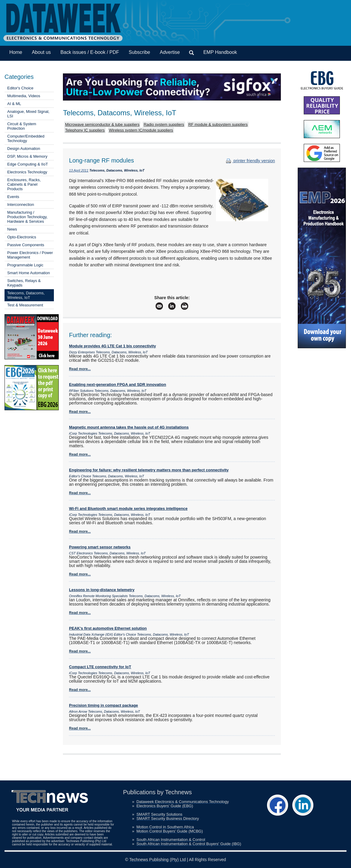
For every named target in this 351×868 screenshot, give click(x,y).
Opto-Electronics (22, 237)
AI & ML (14, 104)
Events (13, 197)
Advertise (170, 52)
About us (41, 52)
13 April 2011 (79, 170)
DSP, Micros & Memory (27, 156)
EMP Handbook (220, 52)
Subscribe (140, 52)
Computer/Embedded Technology (26, 138)
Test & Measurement (25, 305)
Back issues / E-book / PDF (90, 52)
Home (16, 52)
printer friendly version (250, 161)
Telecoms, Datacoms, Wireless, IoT (26, 295)
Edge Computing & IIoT (28, 164)
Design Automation (24, 149)
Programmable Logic (25, 265)
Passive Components (26, 245)
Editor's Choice (20, 88)
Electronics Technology (27, 172)
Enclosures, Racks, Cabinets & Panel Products (24, 184)
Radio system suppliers (164, 124)
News (12, 229)
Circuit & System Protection (22, 126)
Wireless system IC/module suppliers (141, 130)
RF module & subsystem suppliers (218, 124)
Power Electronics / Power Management (30, 255)
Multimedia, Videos (24, 96)
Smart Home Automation (29, 273)
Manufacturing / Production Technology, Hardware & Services (27, 217)
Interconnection (21, 205)
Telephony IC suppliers (85, 130)
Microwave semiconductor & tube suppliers (102, 124)
